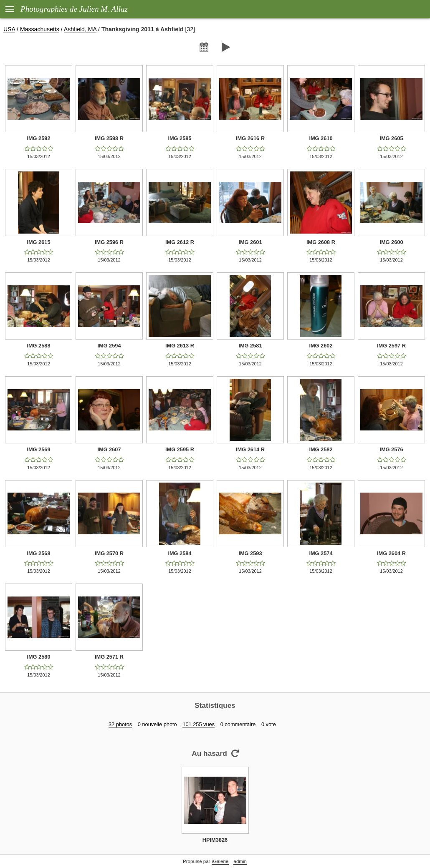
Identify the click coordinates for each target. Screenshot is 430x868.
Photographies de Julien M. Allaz (74, 9)
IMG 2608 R (321, 242)
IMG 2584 (180, 553)
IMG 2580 (38, 657)
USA (9, 29)
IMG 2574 (321, 553)
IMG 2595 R (180, 449)
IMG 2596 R (109, 242)
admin (240, 861)
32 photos (120, 724)
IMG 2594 (109, 346)
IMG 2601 (250, 242)
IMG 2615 (38, 242)
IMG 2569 (38, 449)
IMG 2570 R (109, 553)
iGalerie (220, 861)
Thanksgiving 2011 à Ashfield (143, 29)
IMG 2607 (109, 449)
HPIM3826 (215, 840)
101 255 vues (199, 724)
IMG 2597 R (391, 346)
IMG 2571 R (109, 657)
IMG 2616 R (250, 138)
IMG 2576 (391, 449)
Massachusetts (40, 29)
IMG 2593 (250, 553)
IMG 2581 (250, 346)
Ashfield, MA (80, 29)
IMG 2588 (38, 346)
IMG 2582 (321, 449)
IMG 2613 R (180, 346)
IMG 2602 (321, 346)
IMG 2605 (391, 138)
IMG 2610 (321, 138)
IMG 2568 (38, 553)
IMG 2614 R (250, 449)
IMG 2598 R (109, 138)
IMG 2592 (38, 138)
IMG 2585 (180, 138)
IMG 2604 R (391, 553)
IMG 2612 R (180, 242)
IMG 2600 (391, 242)
